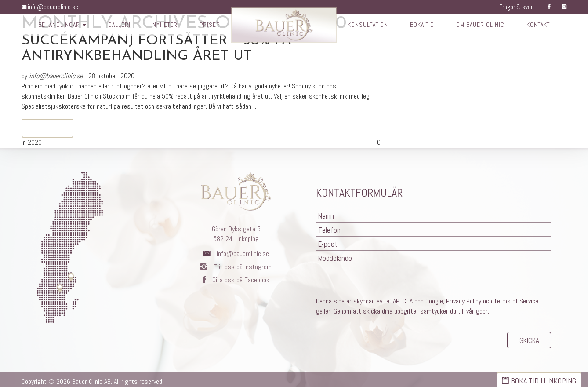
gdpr (482, 308)
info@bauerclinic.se (51, 7)
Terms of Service (516, 298)
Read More (47, 129)
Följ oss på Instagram (236, 267)
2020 (35, 142)
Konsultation (367, 26)
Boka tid (423, 26)
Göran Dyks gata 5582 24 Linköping (236, 234)
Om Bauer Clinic (483, 26)
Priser (208, 26)
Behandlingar (58, 26)
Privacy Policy (464, 298)
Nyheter (162, 26)
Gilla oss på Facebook (236, 280)
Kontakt (542, 26)
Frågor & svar (514, 7)
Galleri (116, 26)
